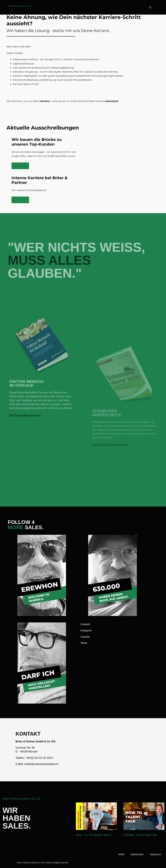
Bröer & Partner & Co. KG (20, 6)
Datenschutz (137, 854)
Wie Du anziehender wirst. (25, 464)
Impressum (156, 854)
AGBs (121, 854)
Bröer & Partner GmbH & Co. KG (22, 799)
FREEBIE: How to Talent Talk (140, 835)
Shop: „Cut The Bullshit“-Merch (94, 835)
